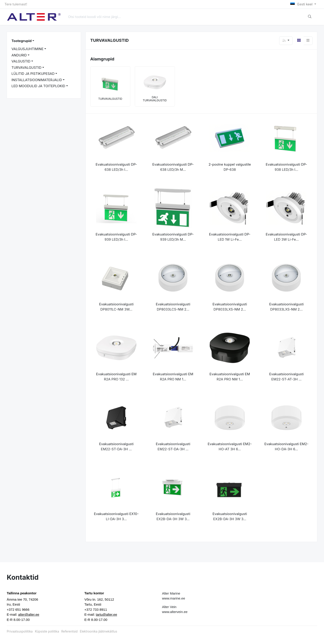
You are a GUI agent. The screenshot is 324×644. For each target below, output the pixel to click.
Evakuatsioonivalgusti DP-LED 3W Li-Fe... (286, 237)
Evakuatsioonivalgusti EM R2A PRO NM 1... (173, 377)
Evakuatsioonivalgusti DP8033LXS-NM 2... (230, 307)
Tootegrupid (21, 41)
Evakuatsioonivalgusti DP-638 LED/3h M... (173, 167)
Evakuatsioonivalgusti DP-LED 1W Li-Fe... (230, 237)
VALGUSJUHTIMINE (27, 49)
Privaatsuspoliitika (20, 631)
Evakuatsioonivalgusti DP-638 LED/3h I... (116, 167)
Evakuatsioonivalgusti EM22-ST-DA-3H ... (116, 446)
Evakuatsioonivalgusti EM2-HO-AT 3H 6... (230, 446)
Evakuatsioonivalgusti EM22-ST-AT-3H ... (286, 377)
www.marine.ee (174, 598)
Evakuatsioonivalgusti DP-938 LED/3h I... (286, 167)
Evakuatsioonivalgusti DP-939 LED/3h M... (173, 237)
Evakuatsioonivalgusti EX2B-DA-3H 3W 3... (173, 516)
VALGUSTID (21, 61)
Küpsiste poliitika (47, 631)
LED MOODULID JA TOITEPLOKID (38, 86)
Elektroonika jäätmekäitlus (99, 631)
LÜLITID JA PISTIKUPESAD (33, 74)
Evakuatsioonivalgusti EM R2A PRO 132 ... (116, 377)
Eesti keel (302, 4)
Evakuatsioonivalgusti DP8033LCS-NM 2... (173, 307)
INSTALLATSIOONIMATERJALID (37, 80)
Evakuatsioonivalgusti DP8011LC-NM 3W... (116, 307)
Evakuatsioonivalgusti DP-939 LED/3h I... (116, 237)
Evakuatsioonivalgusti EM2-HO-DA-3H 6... (286, 446)
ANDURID (19, 55)
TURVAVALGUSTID (26, 68)
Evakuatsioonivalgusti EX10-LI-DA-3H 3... (116, 516)
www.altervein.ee (175, 612)
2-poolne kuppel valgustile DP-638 (230, 167)
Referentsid (69, 631)
